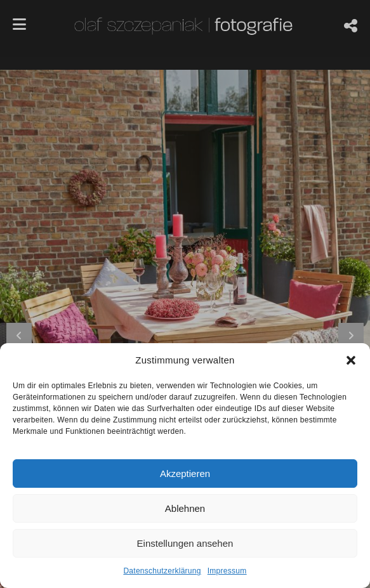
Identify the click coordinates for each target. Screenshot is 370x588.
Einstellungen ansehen (185, 543)
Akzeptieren (185, 474)
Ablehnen (185, 508)
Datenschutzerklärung (162, 571)
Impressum (227, 571)
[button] (351, 360)
